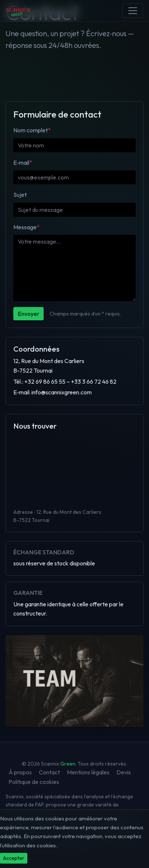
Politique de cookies (34, 782)
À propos (20, 772)
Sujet (20, 195)
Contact (49, 772)
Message (26, 227)
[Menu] (133, 11)
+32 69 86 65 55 (45, 381)
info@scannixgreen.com (62, 392)
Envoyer (28, 314)
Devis (124, 772)
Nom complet (32, 130)
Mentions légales (88, 772)
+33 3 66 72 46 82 (94, 381)
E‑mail (23, 163)
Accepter (14, 858)
